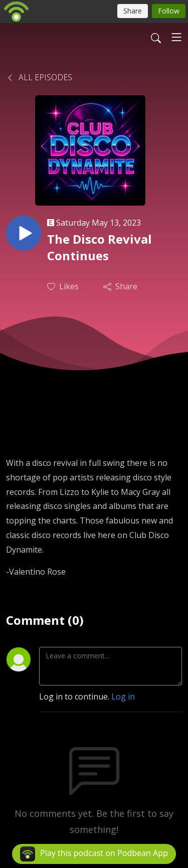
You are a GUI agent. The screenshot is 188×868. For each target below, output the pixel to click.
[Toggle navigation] (176, 37)
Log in (123, 697)
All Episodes (39, 77)
